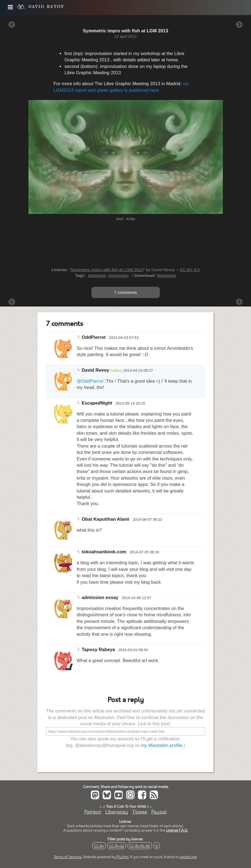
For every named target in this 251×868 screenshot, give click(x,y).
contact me (188, 857)
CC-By (99, 846)
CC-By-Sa (117, 846)
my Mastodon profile (161, 745)
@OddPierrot (90, 381)
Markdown (166, 275)
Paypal (159, 812)
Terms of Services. (68, 857)
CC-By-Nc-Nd (140, 846)
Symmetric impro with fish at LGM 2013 (107, 270)
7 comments (126, 292)
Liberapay (117, 812)
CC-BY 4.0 (190, 270)
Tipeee (140, 812)
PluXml (123, 857)
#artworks (97, 275)
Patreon (93, 812)
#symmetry (119, 275)
